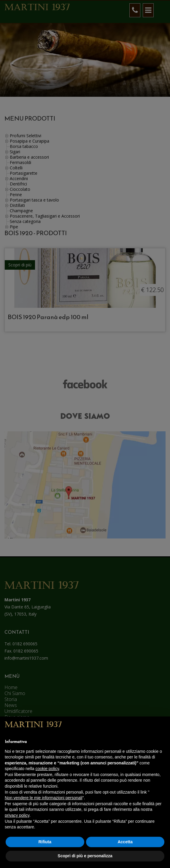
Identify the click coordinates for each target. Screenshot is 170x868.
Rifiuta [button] (45, 842)
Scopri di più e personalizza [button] (85, 856)
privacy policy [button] (17, 815)
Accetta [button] (125, 842)
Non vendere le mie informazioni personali (43, 798)
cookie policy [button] (47, 769)
